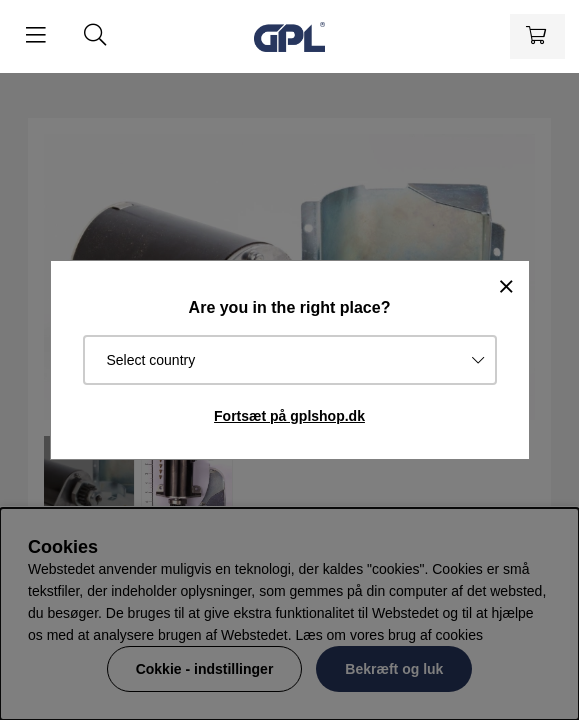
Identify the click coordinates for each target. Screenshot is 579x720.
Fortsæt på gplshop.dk (289, 416)
